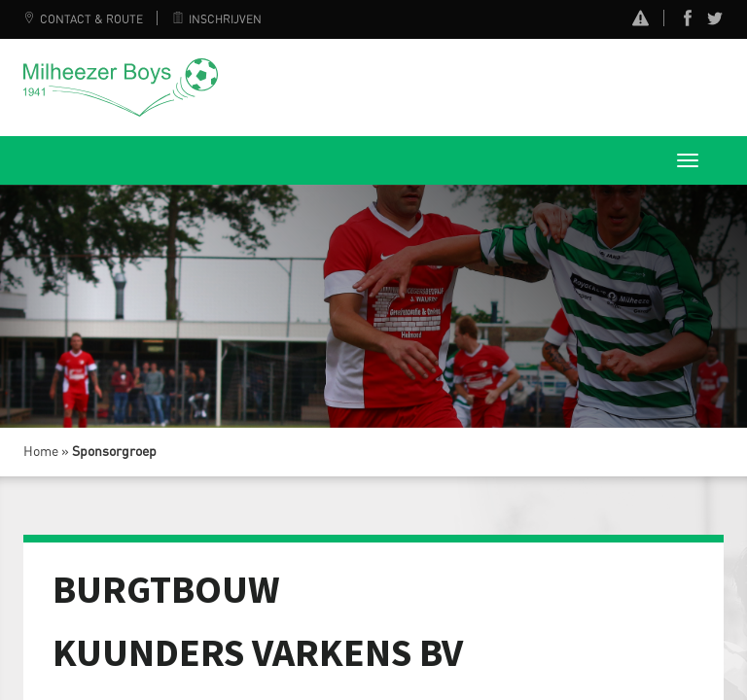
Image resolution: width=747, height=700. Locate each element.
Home (41, 452)
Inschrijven (217, 19)
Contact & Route (83, 19)
